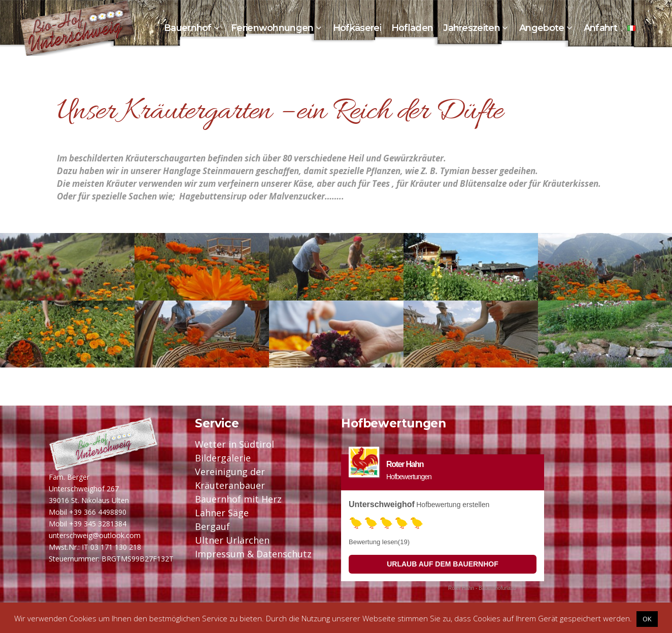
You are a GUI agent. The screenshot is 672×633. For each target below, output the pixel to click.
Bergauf (212, 526)
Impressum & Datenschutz (253, 554)
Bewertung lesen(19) (379, 542)
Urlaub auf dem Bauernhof (443, 564)
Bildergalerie (223, 458)
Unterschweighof (382, 504)
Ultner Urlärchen (232, 540)
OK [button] (647, 619)
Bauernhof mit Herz (238, 499)
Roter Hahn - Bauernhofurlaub (482, 588)
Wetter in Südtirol (234, 444)
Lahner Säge (222, 513)
